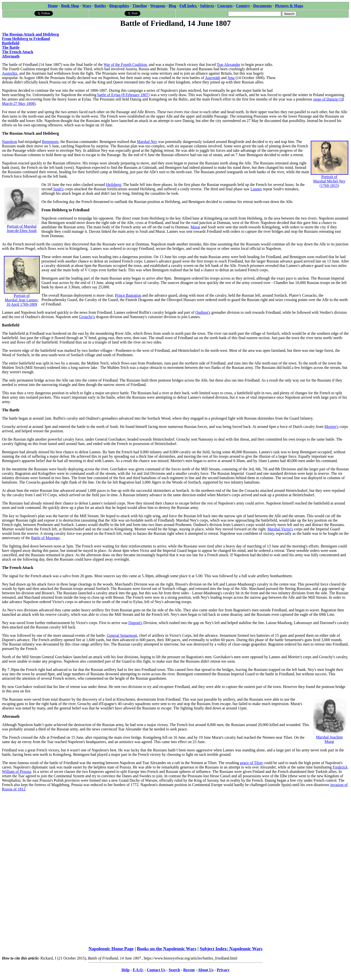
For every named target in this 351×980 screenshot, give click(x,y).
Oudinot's (203, 312)
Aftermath (11, 56)
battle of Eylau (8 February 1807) (123, 95)
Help (125, 970)
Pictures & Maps (289, 6)
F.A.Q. (138, 970)
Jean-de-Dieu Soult (22, 231)
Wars (87, 6)
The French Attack (18, 52)
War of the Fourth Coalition (125, 65)
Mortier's (331, 427)
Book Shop (70, 6)
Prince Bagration (128, 295)
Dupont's (135, 623)
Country (243, 6)
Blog (172, 6)
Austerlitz (10, 73)
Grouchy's (87, 317)
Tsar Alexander (229, 65)
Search (174, 970)
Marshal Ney (147, 142)
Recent (189, 970)
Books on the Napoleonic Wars (167, 949)
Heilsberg (114, 185)
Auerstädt (213, 78)
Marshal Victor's (280, 529)
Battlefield (11, 43)
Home (53, 6)
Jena (231, 78)
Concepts (225, 6)
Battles (100, 6)
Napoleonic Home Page (111, 949)
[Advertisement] (312, 59)
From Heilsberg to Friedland (26, 39)
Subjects (207, 6)
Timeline (140, 6)
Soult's (58, 189)
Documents (263, 6)
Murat (195, 227)
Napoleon (10, 142)
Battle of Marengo (45, 538)
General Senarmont (122, 635)
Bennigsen (50, 142)
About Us (205, 970)
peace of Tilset (251, 763)
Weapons (158, 6)
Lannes (256, 189)
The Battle (11, 47)
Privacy (223, 970)
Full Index (189, 6)
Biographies (119, 6)
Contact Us (156, 970)
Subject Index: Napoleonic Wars (231, 949)
